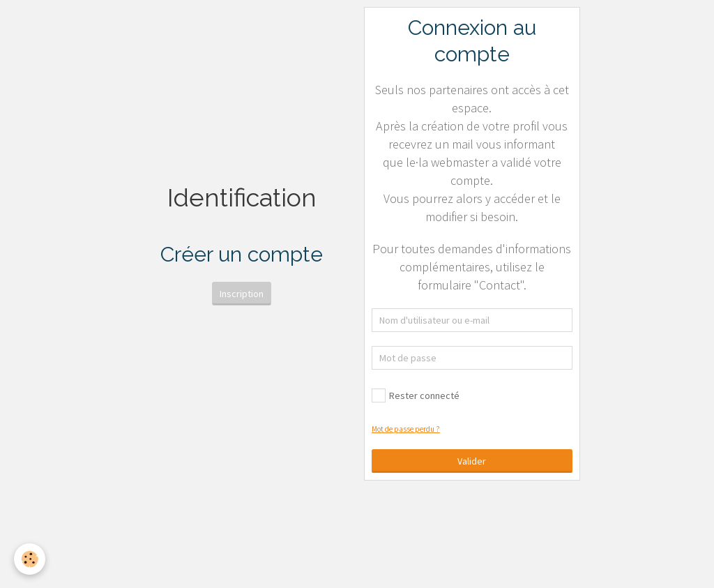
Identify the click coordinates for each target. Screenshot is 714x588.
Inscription (242, 294)
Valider (472, 461)
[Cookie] (30, 559)
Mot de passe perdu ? (406, 429)
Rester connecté (416, 395)
